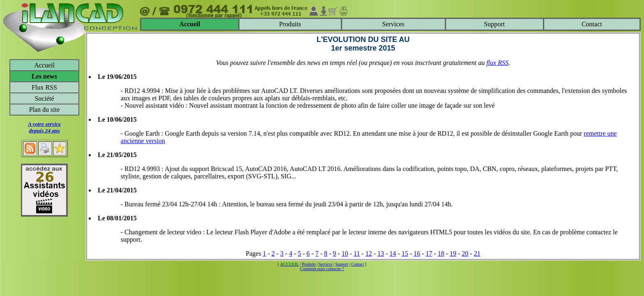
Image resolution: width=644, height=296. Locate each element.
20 (465, 253)
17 (429, 253)
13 (381, 253)
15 (405, 253)
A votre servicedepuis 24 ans (44, 127)
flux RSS (497, 63)
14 (393, 253)
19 (453, 253)
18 (441, 253)
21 (477, 253)
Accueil (44, 65)
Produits (290, 24)
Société (44, 98)
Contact (592, 24)
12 (369, 253)
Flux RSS (44, 87)
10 (345, 253)
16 (417, 253)
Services (393, 24)
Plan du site (45, 110)
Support (494, 24)
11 (357, 253)
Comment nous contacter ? (322, 269)
